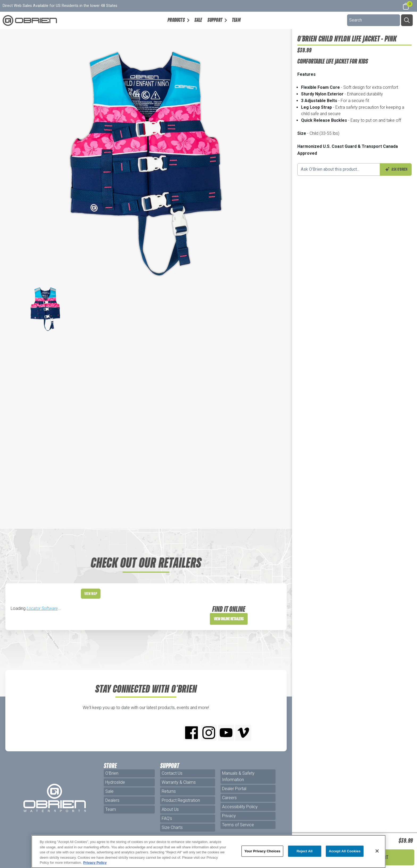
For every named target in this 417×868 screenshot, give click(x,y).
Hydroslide (115, 782)
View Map (91, 594)
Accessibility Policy (240, 807)
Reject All (305, 851)
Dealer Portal (234, 789)
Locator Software (42, 608)
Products (176, 20)
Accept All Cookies (345, 851)
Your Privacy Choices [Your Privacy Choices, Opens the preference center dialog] (262, 851)
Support (215, 20)
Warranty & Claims (179, 782)
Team (236, 20)
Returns (169, 791)
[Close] (377, 851)
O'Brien (112, 773)
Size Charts (172, 827)
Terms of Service (238, 825)
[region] (209, 852)
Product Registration (181, 800)
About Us (170, 809)
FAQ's (167, 818)
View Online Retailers (229, 619)
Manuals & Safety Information (238, 776)
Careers (229, 798)
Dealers (112, 800)
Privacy (229, 816)
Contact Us (172, 773)
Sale (198, 20)
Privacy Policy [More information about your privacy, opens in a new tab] (95, 863)
